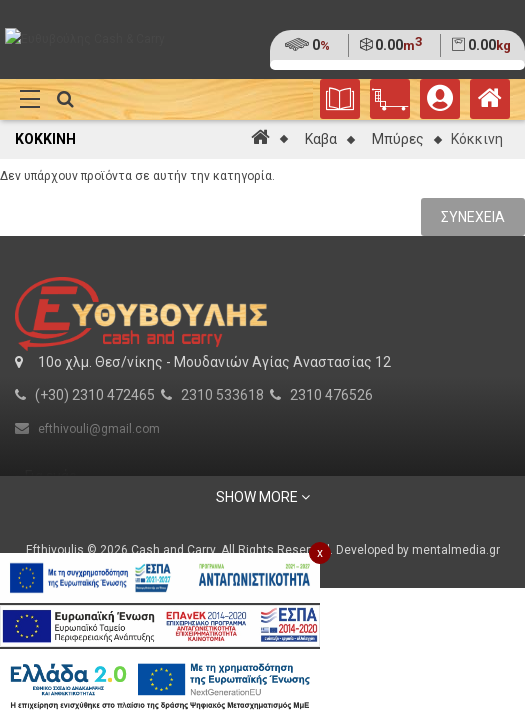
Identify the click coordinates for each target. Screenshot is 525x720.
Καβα (321, 139)
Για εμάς (51, 476)
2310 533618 (222, 395)
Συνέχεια (473, 217)
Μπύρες (398, 139)
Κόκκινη (477, 139)
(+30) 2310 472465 (95, 395)
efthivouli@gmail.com (99, 429)
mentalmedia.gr (456, 550)
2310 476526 (331, 395)
